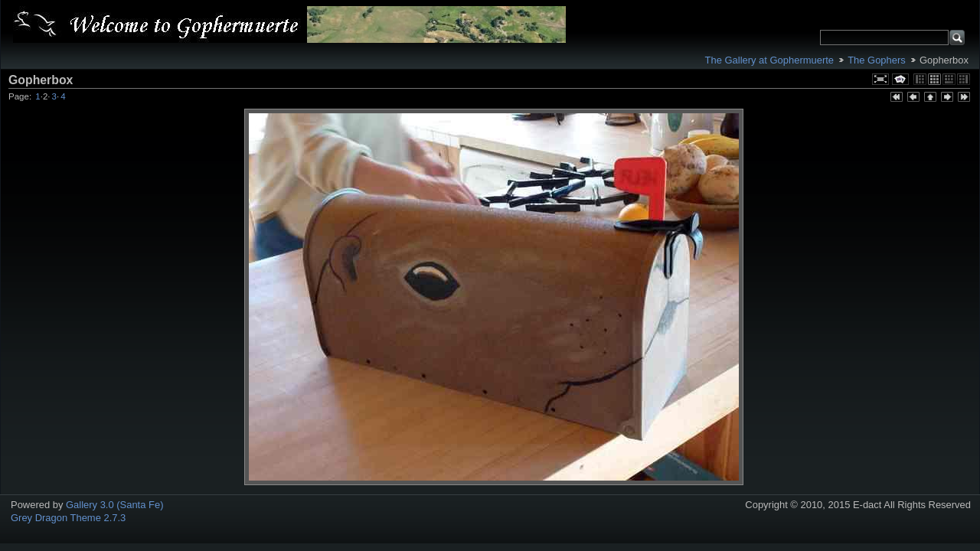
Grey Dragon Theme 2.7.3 (68, 518)
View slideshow (900, 79)
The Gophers (877, 60)
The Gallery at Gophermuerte (769, 60)
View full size (880, 79)
